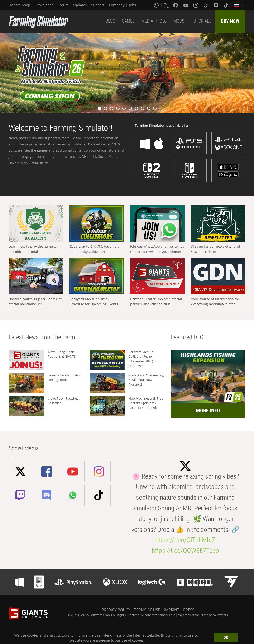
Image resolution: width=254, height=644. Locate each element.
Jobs (132, 5)
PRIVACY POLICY (116, 610)
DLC (163, 21)
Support (98, 5)
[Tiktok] (227, 5)
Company (117, 5)
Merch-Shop (20, 5)
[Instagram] (196, 5)
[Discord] (216, 5)
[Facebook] (176, 5)
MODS (179, 21)
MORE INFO (208, 411)
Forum (63, 5)
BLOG (110, 21)
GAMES (128, 21)
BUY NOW (230, 21)
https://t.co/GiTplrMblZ (185, 540)
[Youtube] (186, 5)
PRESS (189, 610)
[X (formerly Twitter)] (166, 5)
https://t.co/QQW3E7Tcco (185, 551)
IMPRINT (172, 610)
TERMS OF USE (147, 610)
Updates (80, 5)
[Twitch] (206, 5)
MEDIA (147, 21)
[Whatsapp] (157, 5)
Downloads (44, 5)
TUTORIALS (201, 21)
